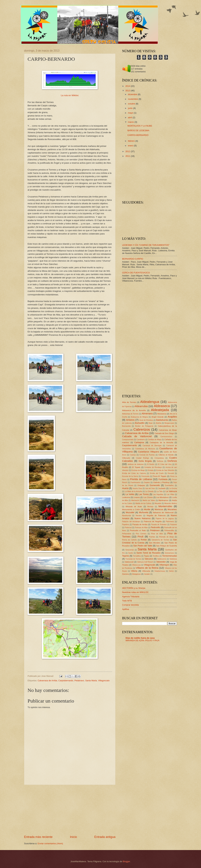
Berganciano (169, 423)
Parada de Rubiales (159, 525)
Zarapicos (136, 574)
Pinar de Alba (157, 534)
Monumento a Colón (131, 509)
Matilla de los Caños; (143, 503)
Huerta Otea (137, 488)
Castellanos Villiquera (149, 452)
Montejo (150, 507)
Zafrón (171, 571)
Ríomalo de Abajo (166, 537)
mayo (131, 113)
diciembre (133, 94)
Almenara (147, 413)
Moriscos (159, 509)
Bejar (151, 423)
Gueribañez (169, 485)
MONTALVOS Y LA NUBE (140, 126)
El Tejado (136, 467)
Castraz (133, 455)
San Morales (155, 543)
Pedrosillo (156, 527)
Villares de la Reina (147, 568)
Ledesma (126, 497)
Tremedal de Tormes (133, 559)
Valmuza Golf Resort (145, 562)
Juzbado (162, 488)
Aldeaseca (162, 406)
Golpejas (141, 485)
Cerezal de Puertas (147, 455)
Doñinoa (160, 461)
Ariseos (130, 420)
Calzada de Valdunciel (137, 436)
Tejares (126, 556)
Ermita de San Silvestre (165, 470)
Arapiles (172, 417)
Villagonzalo (104, 681)
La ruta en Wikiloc (70, 95)
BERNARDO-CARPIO (133, 259)
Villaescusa (136, 565)
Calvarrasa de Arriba (47, 681)
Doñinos (172, 461)
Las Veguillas (158, 494)
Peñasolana (127, 534)
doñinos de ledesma (136, 464)
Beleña (159, 423)
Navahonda (126, 516)
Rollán (144, 540)
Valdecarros (162, 559)
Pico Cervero (141, 534)
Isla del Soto (150, 488)
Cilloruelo (126, 458)
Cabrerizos (142, 429)
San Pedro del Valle (143, 546)
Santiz (131, 553)
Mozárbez (172, 509)
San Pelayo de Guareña (167, 546)
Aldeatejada (160, 410)
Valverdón (161, 562)
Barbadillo (140, 423)
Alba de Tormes (129, 402)
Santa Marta (91, 681)
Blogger (126, 861)
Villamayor (164, 565)
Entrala (151, 470)
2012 (128, 151)
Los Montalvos (162, 497)
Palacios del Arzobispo (131, 522)
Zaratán (147, 574)
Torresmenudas (170, 556)
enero (131, 146)
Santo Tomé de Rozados (149, 553)
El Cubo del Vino (165, 464)
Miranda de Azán (134, 506)
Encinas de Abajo (138, 470)
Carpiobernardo (66, 681)
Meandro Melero (171, 503)
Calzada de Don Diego (164, 433)
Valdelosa (173, 559)
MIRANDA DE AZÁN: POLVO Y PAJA (142, 641)
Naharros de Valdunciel (163, 512)
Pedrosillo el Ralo (138, 530)
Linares (137, 497)
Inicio (73, 837)
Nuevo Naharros (143, 518)
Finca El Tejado (160, 476)
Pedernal (128, 528)
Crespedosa (159, 458)
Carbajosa (139, 442)
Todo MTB (127, 601)
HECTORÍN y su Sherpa (134, 588)
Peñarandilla (169, 531)
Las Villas (170, 494)
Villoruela (146, 571)
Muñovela (144, 512)
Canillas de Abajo (155, 440)
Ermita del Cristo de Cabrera (134, 473)
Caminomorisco (166, 437)
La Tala (160, 491)
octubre (132, 104)
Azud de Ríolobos (146, 420)
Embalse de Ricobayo (153, 467)
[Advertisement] (70, 810)
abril (130, 117)
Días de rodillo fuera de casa (140, 638)
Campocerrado (128, 440)
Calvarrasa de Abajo (168, 430)
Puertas (152, 537)
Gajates (147, 482)
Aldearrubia (141, 406)
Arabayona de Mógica (139, 417)
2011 (128, 156)
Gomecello (155, 485)
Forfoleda (163, 479)
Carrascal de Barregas (152, 446)
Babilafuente (162, 420)
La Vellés (130, 494)
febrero (132, 141)
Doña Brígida (145, 461)
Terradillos (137, 556)
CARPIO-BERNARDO (138, 135)
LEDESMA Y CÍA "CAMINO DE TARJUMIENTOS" (146, 245)
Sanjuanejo (130, 550)
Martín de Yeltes (149, 500)
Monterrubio (165, 506)
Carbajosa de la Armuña (161, 442)
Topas (147, 556)
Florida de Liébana (141, 479)
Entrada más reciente (38, 837)
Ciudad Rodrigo (142, 458)
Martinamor (163, 500)
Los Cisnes (148, 497)
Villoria (134, 571)
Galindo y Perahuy (161, 482)
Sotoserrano (169, 553)
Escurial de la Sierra (130, 476)
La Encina (173, 488)
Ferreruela (146, 476)
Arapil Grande (158, 417)
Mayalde (158, 503)
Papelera (126, 525)
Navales (139, 516)
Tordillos (156, 556)
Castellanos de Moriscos (145, 449)
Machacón (135, 500)
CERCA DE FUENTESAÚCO (136, 273)
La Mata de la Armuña (133, 491)
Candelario (141, 440)
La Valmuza (171, 491)
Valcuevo (149, 559)
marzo (131, 122)
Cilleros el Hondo (166, 455)
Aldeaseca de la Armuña (134, 410)
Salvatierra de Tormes (160, 540)
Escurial (171, 473)
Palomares (170, 522)
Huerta (125, 488)
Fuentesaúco (136, 482)
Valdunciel (129, 562)
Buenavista (126, 426)
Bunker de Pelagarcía (144, 426)
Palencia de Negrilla (153, 521)
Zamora (125, 574)
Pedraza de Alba (141, 528)
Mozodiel (130, 512)
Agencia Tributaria (131, 597)
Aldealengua (150, 402)
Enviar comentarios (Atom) (50, 843)
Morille (147, 509)
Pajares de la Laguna (165, 519)
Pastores (174, 525)
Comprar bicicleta (130, 605)
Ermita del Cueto (157, 473)
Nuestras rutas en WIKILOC (135, 592)
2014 (128, 86)
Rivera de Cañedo (129, 540)
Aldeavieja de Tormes (130, 414)
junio (130, 108)
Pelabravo (79, 681)
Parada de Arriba (140, 524)
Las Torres (144, 494)
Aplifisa (126, 609)
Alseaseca (162, 414)
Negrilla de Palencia (156, 515)
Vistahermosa (160, 571)
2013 (128, 91)
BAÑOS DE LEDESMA (138, 130)
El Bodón (151, 464)
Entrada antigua (105, 837)
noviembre (133, 99)
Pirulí (140, 537)
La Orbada (149, 491)
